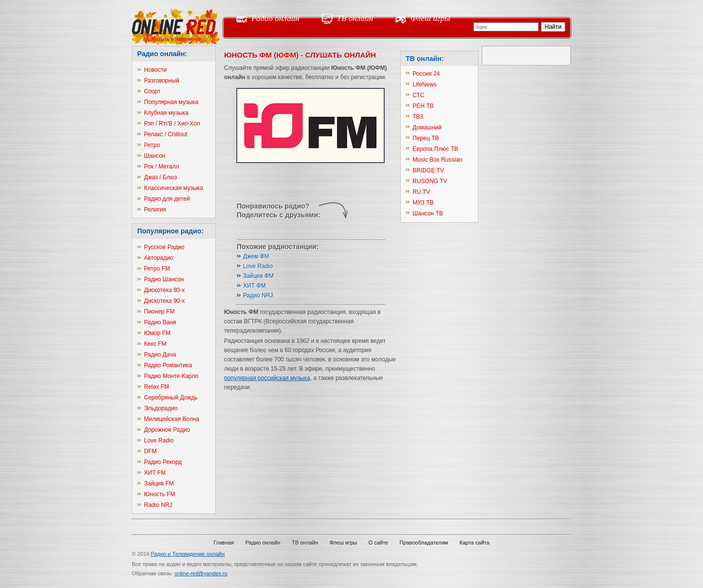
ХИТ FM (155, 473)
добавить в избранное (174, 39)
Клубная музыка (166, 113)
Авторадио (159, 258)
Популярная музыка (171, 102)
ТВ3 (418, 117)
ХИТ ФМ (254, 286)
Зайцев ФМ (258, 276)
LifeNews (424, 84)
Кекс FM (155, 344)
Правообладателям (424, 543)
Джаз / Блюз (160, 177)
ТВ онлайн (355, 18)
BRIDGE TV (428, 170)
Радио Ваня (160, 322)
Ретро (152, 145)
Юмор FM (157, 333)
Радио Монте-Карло (171, 376)
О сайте (378, 543)
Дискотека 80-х (165, 290)
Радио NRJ (258, 295)
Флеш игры (430, 18)
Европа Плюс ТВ (435, 149)
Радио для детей (167, 199)
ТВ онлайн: (425, 59)
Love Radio (159, 441)
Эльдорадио (161, 408)
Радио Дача (160, 355)
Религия (155, 210)
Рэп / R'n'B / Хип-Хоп (172, 124)
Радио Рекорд (163, 462)
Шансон (155, 156)
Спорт (152, 91)
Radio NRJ (158, 505)
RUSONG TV (430, 181)
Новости (155, 70)
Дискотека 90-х (165, 301)
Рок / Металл (162, 167)
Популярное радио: (170, 231)
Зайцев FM (159, 483)
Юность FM (160, 494)
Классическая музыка (174, 188)
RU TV (421, 192)
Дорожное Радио (167, 430)
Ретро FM (157, 269)
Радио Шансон (164, 279)
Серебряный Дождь (171, 398)
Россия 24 (426, 74)
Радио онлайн (275, 18)
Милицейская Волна (172, 419)
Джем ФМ (256, 256)
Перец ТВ (426, 138)
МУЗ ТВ (423, 203)
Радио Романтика (168, 365)
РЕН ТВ (423, 106)
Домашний (427, 127)
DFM (150, 451)
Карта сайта (474, 543)
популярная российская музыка (267, 378)
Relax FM (156, 387)
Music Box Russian (437, 160)
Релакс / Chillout (166, 134)
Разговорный (162, 81)
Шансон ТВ (428, 213)
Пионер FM (159, 312)
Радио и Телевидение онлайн (188, 554)
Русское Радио (164, 247)
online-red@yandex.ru (201, 573)
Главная (224, 543)
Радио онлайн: (162, 54)
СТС (418, 95)
